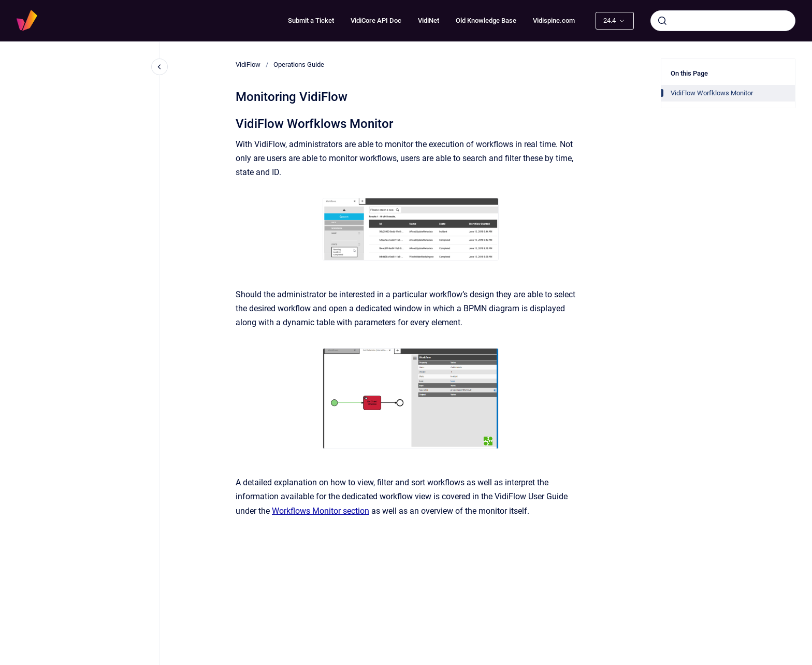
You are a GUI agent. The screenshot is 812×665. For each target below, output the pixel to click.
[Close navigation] (160, 67)
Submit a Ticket (311, 20)
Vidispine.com (554, 20)
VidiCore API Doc (376, 20)
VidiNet (429, 20)
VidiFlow (248, 64)
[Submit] (662, 21)
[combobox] (723, 21)
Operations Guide (299, 64)
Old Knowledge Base (486, 20)
